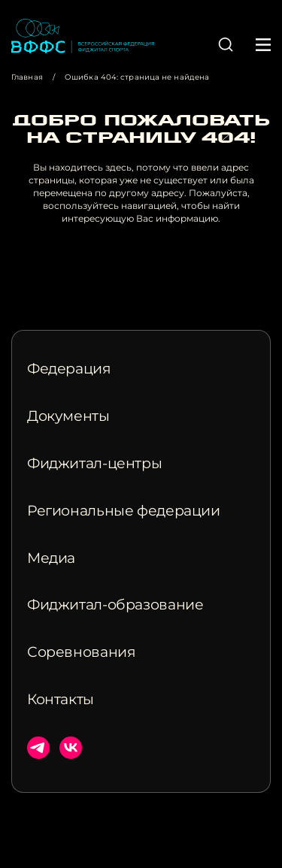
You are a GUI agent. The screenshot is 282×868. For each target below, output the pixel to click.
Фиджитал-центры (94, 464)
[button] (226, 44)
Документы (68, 416)
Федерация (69, 369)
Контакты (61, 700)
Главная (27, 77)
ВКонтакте (71, 748)
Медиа (51, 558)
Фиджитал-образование (115, 605)
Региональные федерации (124, 511)
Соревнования (81, 652)
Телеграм (38, 748)
